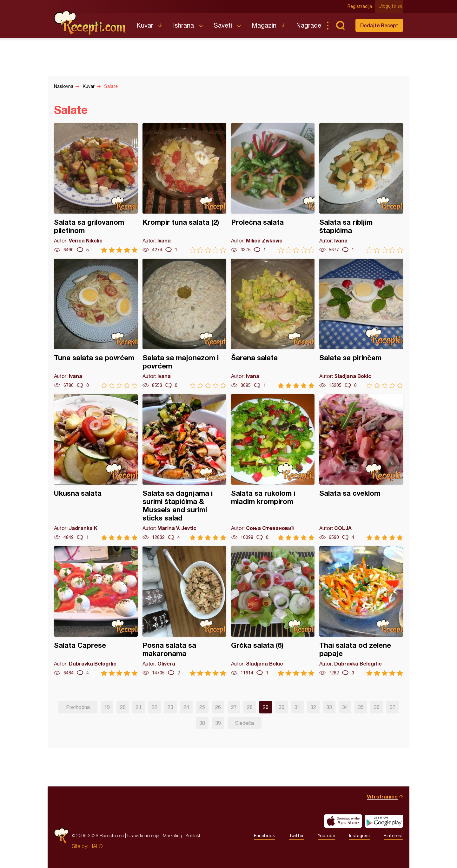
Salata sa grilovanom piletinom (96, 188)
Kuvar (145, 25)
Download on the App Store (343, 821)
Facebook (264, 836)
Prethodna (78, 707)
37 (393, 707)
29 (266, 707)
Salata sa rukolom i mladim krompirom (273, 467)
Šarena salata (273, 324)
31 (297, 707)
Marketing (172, 835)
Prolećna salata (273, 188)
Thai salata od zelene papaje (361, 611)
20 (123, 707)
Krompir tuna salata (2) (184, 188)
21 (139, 707)
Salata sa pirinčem (361, 324)
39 (218, 723)
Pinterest (393, 836)
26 (218, 707)
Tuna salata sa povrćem (96, 324)
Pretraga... (340, 25)
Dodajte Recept (379, 25)
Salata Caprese (96, 611)
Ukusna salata (96, 467)
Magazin (264, 25)
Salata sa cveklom (361, 467)
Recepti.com (90, 23)
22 (155, 707)
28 (250, 707)
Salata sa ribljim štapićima (361, 188)
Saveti (223, 25)
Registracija (360, 6)
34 (345, 707)
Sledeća (245, 723)
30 (281, 707)
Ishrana (183, 25)
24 (186, 707)
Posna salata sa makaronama (184, 611)
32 (313, 707)
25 (202, 707)
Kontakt (193, 835)
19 (107, 707)
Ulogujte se (391, 6)
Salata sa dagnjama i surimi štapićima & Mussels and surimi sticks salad (184, 467)
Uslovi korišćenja (143, 835)
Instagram (359, 836)
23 (170, 707)
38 (202, 723)
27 (234, 707)
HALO (96, 846)
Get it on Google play (384, 821)
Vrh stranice (382, 796)
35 (361, 707)
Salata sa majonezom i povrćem (184, 324)
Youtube (326, 836)
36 (377, 707)
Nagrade (309, 25)
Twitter (296, 836)
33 (329, 707)
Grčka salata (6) (273, 611)
